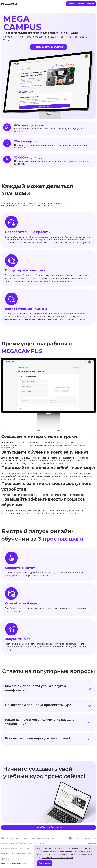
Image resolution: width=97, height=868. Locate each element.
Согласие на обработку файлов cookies (20, 849)
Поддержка (90, 843)
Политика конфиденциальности (16, 854)
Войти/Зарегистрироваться (81, 4)
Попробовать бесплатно (49, 47)
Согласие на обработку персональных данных (23, 843)
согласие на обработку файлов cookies (58, 858)
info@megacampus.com (85, 838)
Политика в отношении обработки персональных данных (28, 838)
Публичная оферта (10, 859)
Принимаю (45, 863)
